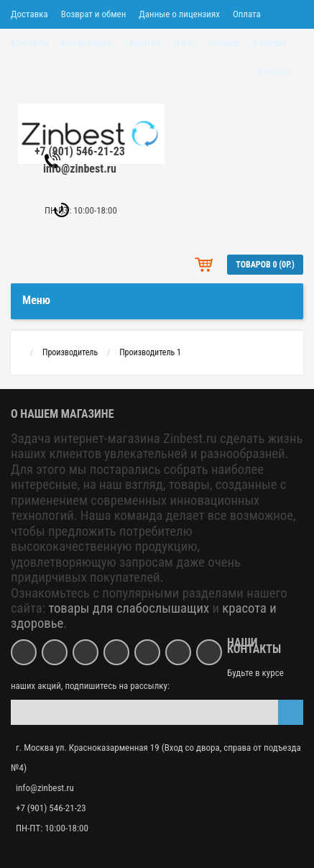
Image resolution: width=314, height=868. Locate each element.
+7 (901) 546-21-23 (80, 151)
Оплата (247, 14)
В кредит (269, 43)
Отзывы (223, 43)
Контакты (30, 43)
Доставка (29, 14)
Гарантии (143, 43)
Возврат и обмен (93, 14)
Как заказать (87, 43)
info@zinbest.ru (80, 169)
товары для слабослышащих (129, 608)
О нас (185, 43)
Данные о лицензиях (179, 14)
